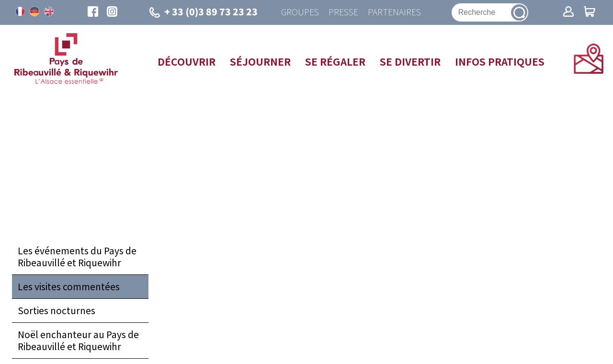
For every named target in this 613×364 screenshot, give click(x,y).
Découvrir (187, 61)
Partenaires (394, 12)
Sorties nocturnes (57, 310)
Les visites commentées (69, 286)
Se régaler (335, 61)
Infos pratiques (500, 61)
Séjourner (260, 61)
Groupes (300, 12)
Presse (343, 12)
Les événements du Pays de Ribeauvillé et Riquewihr (77, 256)
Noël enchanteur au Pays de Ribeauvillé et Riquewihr (78, 340)
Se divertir (410, 61)
